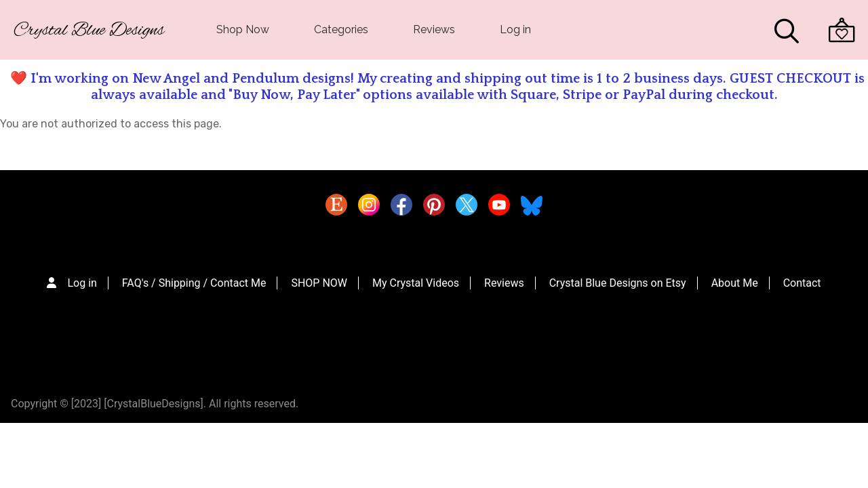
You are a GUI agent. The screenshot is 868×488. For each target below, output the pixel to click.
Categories (341, 29)
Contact (802, 283)
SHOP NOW (319, 283)
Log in (515, 29)
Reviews (434, 29)
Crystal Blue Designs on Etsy (618, 283)
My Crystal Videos (416, 283)
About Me (735, 283)
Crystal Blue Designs (89, 31)
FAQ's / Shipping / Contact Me (194, 283)
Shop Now (243, 29)
